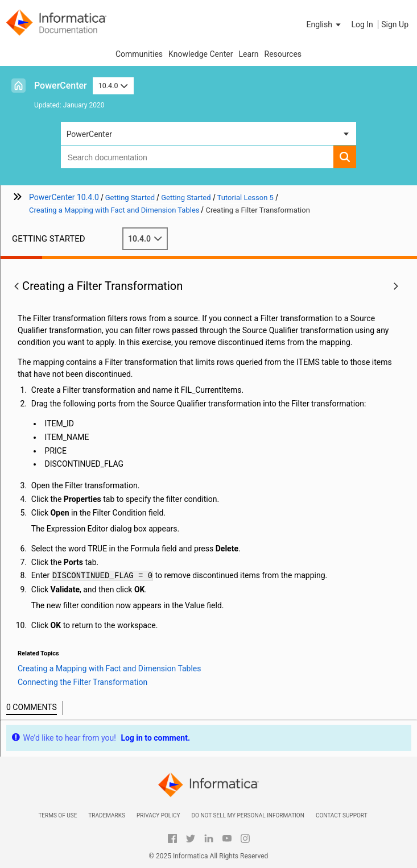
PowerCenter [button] (89, 134)
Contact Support (342, 815)
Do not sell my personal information (247, 815)
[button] (325, 24)
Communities (139, 54)
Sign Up (395, 24)
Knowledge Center (201, 54)
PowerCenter (61, 86)
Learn (248, 54)
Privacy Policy (158, 815)
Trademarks (107, 815)
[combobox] (197, 157)
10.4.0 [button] (113, 86)
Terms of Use (57, 815)
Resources (283, 54)
